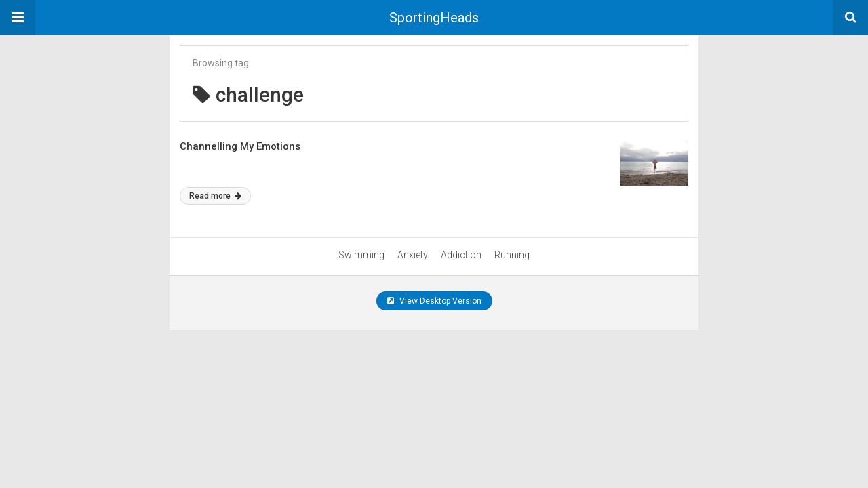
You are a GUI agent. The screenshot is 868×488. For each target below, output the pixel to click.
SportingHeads (434, 18)
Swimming (361, 255)
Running (512, 255)
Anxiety (413, 255)
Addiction (461, 255)
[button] (18, 18)
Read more (215, 196)
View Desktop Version (434, 301)
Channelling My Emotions (240, 146)
